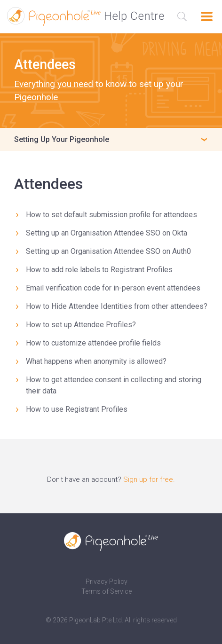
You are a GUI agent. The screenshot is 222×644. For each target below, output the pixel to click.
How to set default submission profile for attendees (111, 215)
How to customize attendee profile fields (93, 343)
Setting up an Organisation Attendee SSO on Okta (107, 233)
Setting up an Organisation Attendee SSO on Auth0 (108, 251)
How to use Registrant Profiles (77, 409)
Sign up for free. (149, 479)
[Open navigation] (207, 16)
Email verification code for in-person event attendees (113, 288)
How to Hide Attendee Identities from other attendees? (117, 306)
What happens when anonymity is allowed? (96, 361)
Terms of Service (107, 591)
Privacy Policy (107, 581)
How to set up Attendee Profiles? (81, 325)
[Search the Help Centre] (182, 16)
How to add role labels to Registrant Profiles (99, 270)
